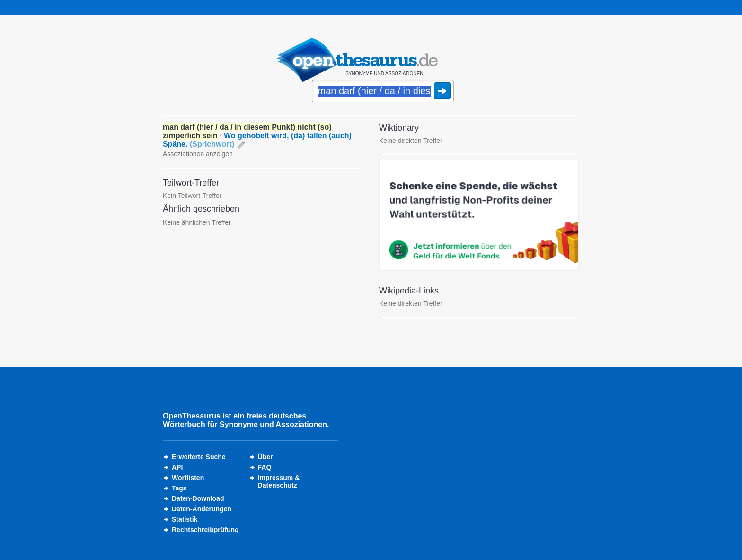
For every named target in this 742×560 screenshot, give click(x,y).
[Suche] (383, 92)
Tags (179, 488)
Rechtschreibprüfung (205, 530)
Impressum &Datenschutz (279, 481)
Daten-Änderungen (202, 509)
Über (265, 457)
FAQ (265, 467)
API (177, 467)
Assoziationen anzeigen (198, 154)
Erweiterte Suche (199, 457)
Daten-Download (198, 498)
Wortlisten (188, 478)
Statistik (185, 519)
